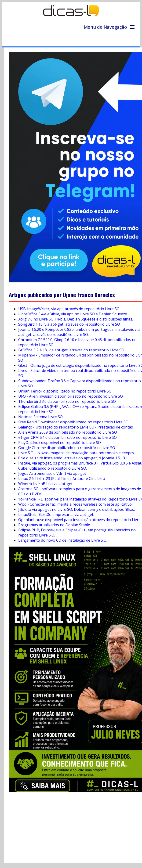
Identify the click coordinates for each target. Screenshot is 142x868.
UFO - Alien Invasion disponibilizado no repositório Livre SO (71, 396)
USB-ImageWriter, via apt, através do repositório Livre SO (69, 309)
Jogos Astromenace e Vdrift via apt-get (52, 473)
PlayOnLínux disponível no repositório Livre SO (60, 443)
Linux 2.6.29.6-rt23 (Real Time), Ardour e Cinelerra (62, 479)
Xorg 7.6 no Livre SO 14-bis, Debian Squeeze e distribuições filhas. (76, 319)
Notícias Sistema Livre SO (40, 417)
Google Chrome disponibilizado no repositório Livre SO (67, 448)
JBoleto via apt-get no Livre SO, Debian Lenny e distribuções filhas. (76, 509)
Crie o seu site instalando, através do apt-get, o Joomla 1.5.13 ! (72, 458)
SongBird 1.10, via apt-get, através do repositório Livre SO (69, 324)
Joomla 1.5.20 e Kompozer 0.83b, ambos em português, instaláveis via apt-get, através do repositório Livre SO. (79, 332)
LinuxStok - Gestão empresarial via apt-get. (56, 515)
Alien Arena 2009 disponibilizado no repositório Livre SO (68, 432)
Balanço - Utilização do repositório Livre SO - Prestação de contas (76, 427)
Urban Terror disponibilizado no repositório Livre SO (65, 391)
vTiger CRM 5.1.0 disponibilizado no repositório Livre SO (67, 437)
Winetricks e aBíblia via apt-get (45, 484)
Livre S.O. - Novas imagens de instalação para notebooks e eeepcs (76, 453)
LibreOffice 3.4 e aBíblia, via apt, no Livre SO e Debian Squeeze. (73, 314)
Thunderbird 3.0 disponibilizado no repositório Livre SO (67, 401)
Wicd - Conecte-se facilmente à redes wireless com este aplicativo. (75, 504)
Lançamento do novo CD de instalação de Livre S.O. (63, 540)
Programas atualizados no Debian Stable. (55, 525)
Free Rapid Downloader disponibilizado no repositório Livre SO (73, 422)
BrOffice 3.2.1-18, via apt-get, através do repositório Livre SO (71, 350)
